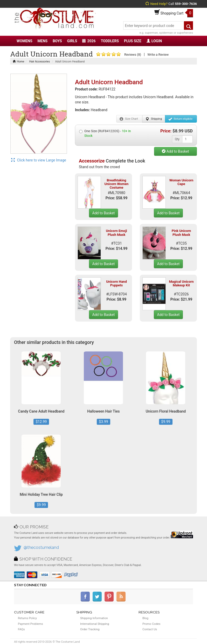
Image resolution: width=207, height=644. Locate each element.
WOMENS (25, 41)
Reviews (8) (133, 55)
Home (18, 62)
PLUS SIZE (133, 41)
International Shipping (95, 624)
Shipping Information (94, 618)
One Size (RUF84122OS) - (105, 133)
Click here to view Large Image (39, 160)
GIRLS (72, 41)
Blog (145, 618)
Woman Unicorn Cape (181, 182)
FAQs (21, 629)
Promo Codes (151, 624)
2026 (89, 41)
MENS (43, 41)
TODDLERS (110, 41)
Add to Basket (175, 151)
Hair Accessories (39, 62)
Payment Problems (30, 624)
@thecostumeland (41, 547)
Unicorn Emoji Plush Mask (116, 233)
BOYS (57, 41)
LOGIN (154, 41)
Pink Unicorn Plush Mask (181, 233)
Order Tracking (90, 629)
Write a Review (158, 55)
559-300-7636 (186, 4)
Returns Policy (27, 618)
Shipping (154, 119)
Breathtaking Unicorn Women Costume (117, 184)
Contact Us (150, 629)
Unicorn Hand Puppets (116, 283)
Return (180, 119)
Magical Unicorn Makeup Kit (181, 283)
